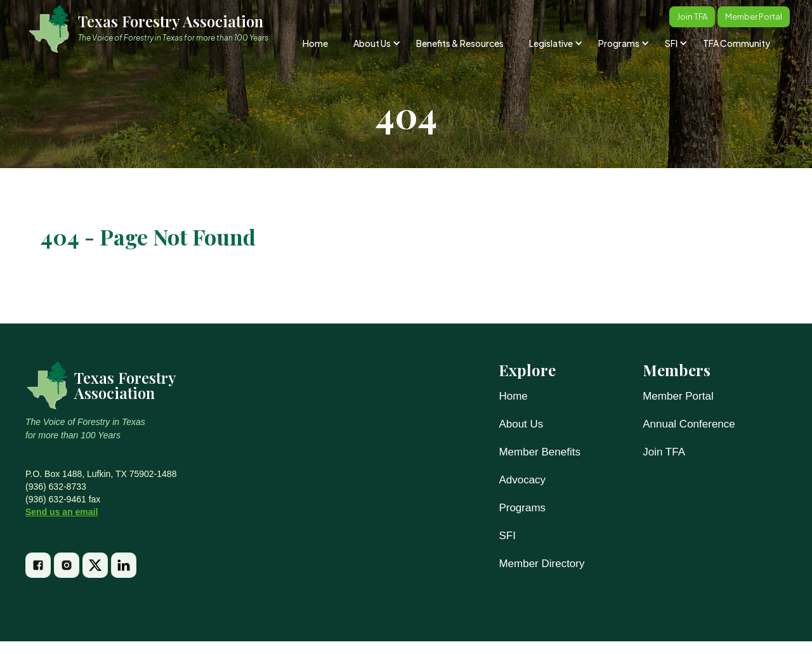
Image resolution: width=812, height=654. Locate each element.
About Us (521, 424)
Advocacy (522, 480)
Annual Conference (689, 424)
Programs (522, 508)
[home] (154, 29)
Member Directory (541, 564)
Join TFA (664, 452)
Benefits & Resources (460, 43)
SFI (507, 536)
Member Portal (678, 396)
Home (315, 43)
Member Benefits (540, 452)
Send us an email (62, 512)
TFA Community (737, 43)
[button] (376, 43)
